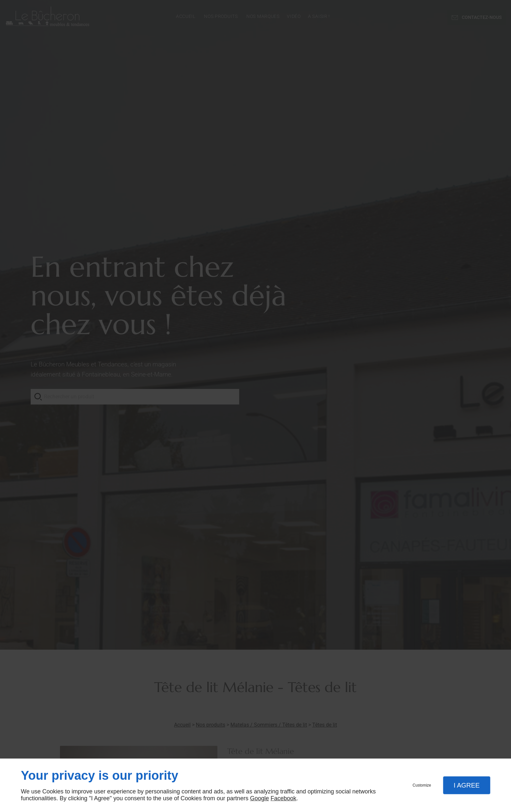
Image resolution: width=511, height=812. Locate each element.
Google (259, 798)
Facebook (283, 798)
